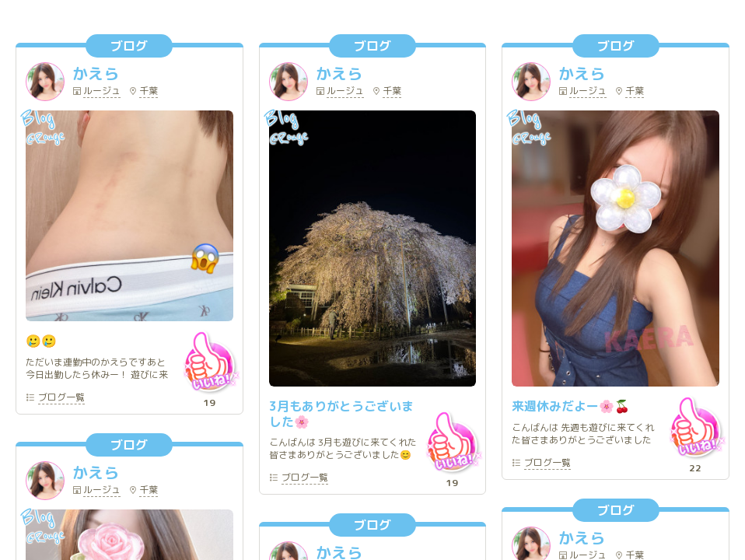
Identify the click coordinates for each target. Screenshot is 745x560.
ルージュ (102, 92)
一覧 (61, 398)
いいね (209, 362)
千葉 (149, 92)
